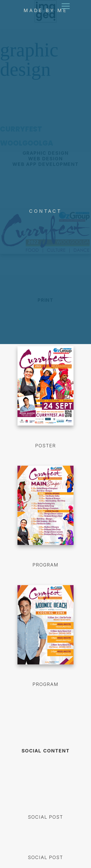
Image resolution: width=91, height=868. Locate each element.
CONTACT (45, 236)
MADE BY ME (45, 35)
